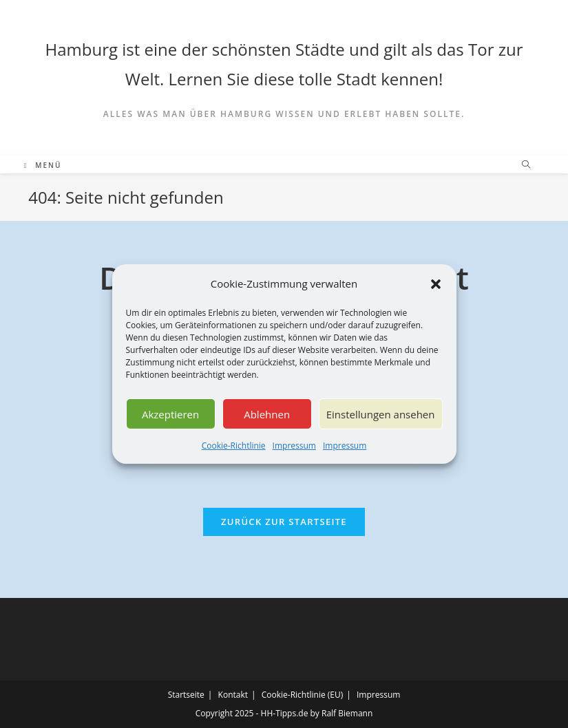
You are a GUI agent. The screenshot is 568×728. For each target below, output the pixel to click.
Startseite (186, 695)
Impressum (294, 446)
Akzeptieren (170, 414)
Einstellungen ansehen (381, 414)
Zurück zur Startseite (284, 522)
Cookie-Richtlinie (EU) (303, 695)
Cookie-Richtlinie (234, 446)
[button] (436, 283)
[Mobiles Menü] (43, 165)
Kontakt (233, 695)
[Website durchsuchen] (526, 165)
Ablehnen (267, 414)
